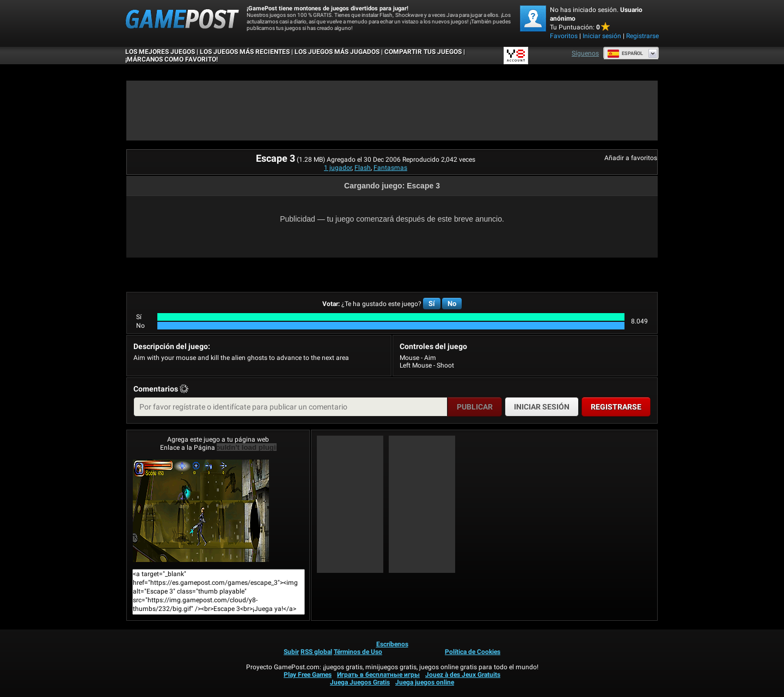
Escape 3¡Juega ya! (201, 511)
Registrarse (642, 36)
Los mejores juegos (160, 52)
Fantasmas (390, 168)
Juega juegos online (425, 682)
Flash (363, 168)
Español (625, 53)
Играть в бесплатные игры (378, 675)
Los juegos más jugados (337, 52)
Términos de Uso (358, 652)
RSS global (316, 652)
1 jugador (338, 168)
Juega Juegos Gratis (360, 682)
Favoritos (564, 36)
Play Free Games (308, 675)
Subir (291, 652)
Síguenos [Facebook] (585, 53)
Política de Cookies (473, 652)
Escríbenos (392, 644)
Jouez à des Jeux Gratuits (463, 675)
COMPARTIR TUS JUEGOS (423, 52)
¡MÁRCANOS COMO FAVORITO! (171, 59)
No (452, 304)
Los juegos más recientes (245, 52)
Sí (432, 304)
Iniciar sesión (602, 36)
